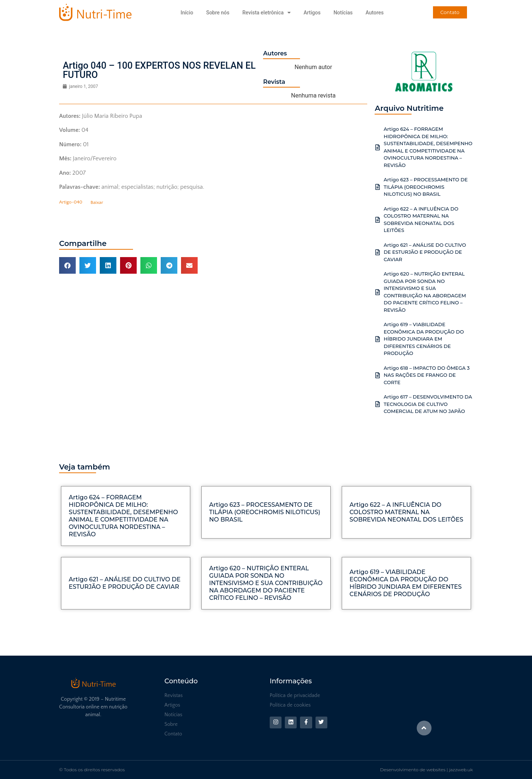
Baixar (97, 202)
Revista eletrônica (267, 13)
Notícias (343, 13)
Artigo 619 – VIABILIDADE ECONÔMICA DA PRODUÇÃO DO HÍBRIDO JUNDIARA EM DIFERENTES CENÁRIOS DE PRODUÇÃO (424, 339)
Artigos (312, 13)
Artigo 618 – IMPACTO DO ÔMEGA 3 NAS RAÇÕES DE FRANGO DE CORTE (427, 375)
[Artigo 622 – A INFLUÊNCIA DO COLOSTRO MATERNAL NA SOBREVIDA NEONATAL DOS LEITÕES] (378, 220)
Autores (374, 13)
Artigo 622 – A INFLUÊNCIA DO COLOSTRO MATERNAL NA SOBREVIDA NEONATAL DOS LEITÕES (406, 512)
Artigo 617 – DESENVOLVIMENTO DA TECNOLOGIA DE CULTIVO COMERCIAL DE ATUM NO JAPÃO (428, 404)
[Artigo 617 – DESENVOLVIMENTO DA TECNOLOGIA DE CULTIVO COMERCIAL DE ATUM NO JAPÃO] (378, 404)
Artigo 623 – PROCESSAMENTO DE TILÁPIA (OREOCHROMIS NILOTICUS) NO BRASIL (426, 187)
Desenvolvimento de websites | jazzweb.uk (427, 770)
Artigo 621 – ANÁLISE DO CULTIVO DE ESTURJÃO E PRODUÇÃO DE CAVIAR (425, 252)
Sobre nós (218, 13)
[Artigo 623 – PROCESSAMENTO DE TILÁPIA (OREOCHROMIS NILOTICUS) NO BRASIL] (378, 187)
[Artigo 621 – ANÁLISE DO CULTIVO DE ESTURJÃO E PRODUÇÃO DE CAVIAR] (378, 252)
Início (187, 13)
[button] (67, 265)
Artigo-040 (71, 202)
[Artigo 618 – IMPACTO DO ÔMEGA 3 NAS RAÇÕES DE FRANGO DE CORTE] (378, 375)
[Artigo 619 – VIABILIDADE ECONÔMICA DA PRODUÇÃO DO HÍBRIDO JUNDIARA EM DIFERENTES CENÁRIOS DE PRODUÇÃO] (378, 339)
